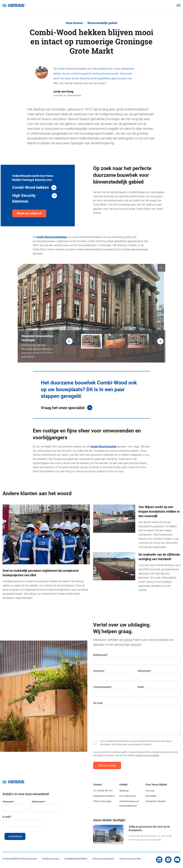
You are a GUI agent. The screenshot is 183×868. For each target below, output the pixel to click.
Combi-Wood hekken (30, 187)
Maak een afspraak (29, 213)
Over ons (150, 791)
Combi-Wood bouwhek (103, 446)
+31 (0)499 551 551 (103, 791)
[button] (69, 341)
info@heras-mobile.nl (104, 796)
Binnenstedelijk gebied (102, 23)
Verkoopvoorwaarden (103, 859)
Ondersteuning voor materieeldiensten (129, 803)
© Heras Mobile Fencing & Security (20, 859)
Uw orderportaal (127, 796)
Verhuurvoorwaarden (130, 859)
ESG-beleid (151, 796)
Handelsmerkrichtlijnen (76, 859)
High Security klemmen (24, 198)
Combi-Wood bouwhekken (52, 237)
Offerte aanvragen (102, 801)
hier (138, 836)
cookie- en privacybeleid (147, 755)
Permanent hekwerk (156, 801)
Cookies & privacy (51, 859)
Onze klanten (74, 23)
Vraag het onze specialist (63, 408)
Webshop (124, 791)
